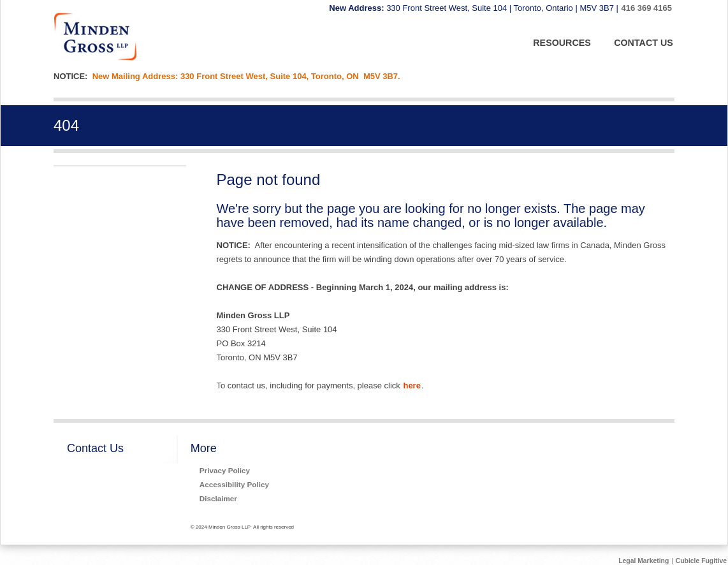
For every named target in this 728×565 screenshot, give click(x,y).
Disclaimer (218, 498)
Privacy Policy (225, 470)
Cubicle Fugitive (701, 561)
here (411, 385)
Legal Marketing (644, 561)
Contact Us (95, 448)
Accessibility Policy (234, 484)
